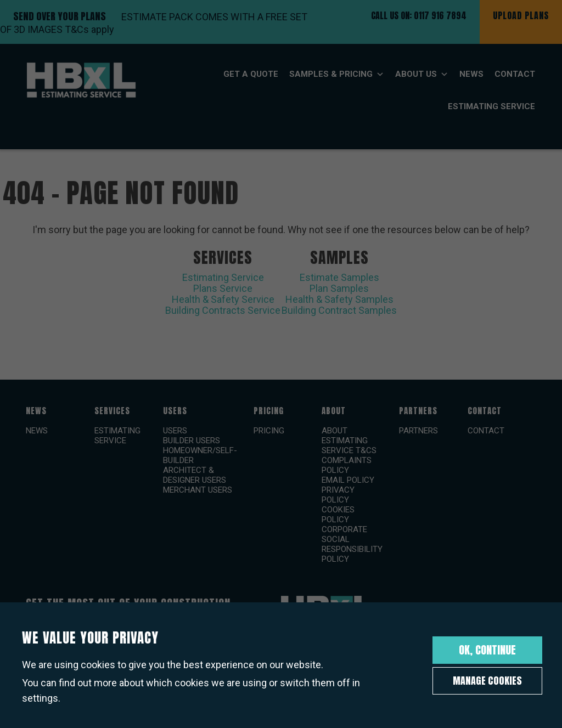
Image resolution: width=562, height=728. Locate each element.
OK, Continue (487, 650)
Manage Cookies (487, 681)
